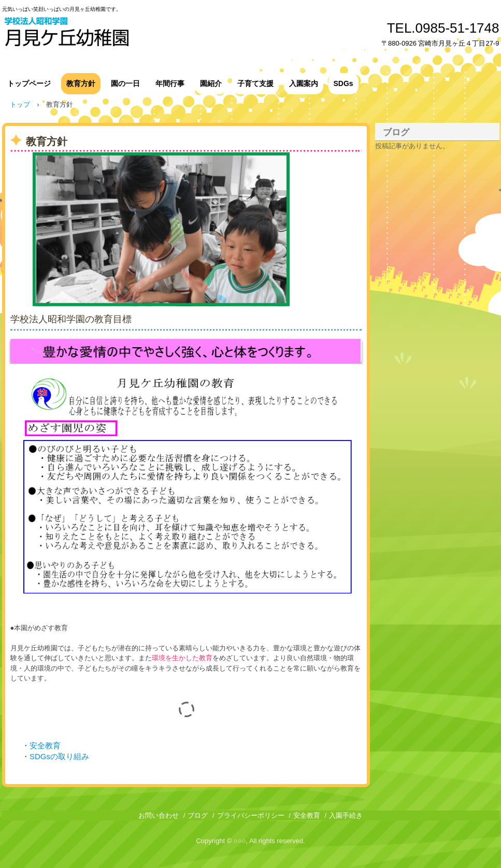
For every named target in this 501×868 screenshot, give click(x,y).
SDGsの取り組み (59, 756)
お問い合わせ (159, 815)
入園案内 (304, 83)
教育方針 (81, 83)
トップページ (29, 83)
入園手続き (346, 815)
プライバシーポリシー (251, 815)
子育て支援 (255, 83)
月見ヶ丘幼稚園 (98, 32)
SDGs (343, 83)
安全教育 (45, 745)
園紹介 (211, 83)
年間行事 (170, 83)
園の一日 (125, 83)
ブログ (396, 132)
